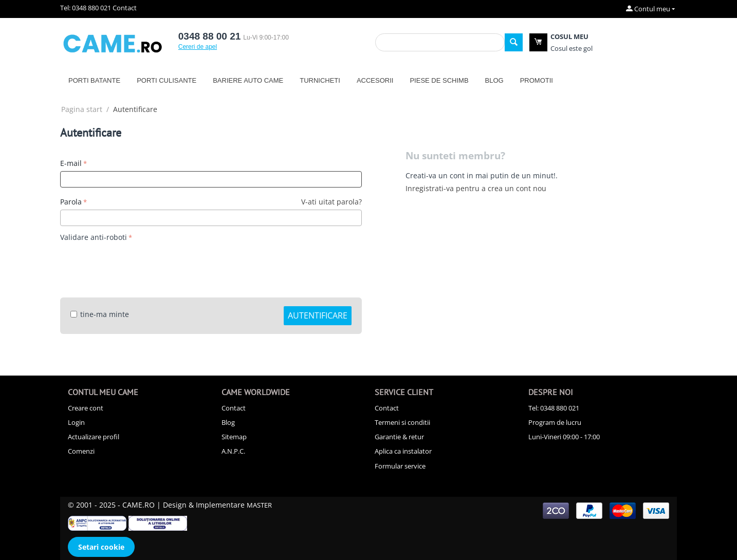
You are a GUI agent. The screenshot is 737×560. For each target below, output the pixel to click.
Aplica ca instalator (403, 451)
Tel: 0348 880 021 (86, 8)
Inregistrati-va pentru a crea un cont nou (476, 188)
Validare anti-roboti (94, 237)
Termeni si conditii (402, 422)
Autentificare (318, 315)
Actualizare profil (94, 437)
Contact (125, 8)
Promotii (537, 80)
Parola (71, 202)
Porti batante (94, 80)
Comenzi (81, 451)
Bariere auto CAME (248, 80)
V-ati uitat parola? (331, 202)
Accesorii (375, 80)
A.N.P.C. (233, 451)
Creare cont (86, 408)
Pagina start (82, 109)
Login (76, 422)
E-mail (71, 163)
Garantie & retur (399, 437)
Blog (494, 80)
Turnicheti (320, 80)
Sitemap (234, 437)
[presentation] (138, 265)
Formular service (400, 466)
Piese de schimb (439, 80)
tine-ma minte (100, 314)
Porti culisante (167, 80)
